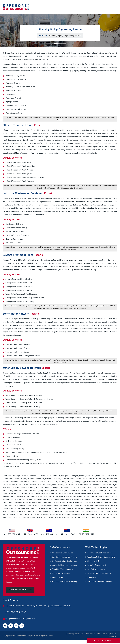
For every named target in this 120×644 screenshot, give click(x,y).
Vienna (39, 514)
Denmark (110, 479)
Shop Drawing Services (61, 573)
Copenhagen (40, 479)
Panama (5, 503)
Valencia (12, 514)
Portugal (51, 503)
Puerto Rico (79, 503)
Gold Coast (88, 485)
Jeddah (106, 488)
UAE (61, 511)
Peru (20, 503)
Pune (86, 503)
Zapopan (106, 514)
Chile (88, 476)
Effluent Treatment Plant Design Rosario (18, 186)
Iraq (80, 488)
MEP (99, 634)
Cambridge (16, 476)
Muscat (114, 497)
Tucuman (39, 511)
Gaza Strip (41, 485)
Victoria (33, 514)
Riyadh (16, 505)
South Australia (47, 508)
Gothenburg (97, 485)
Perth (16, 503)
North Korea (87, 517)
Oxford (103, 499)
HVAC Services (57, 577)
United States (98, 511)
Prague (58, 503)
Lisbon (30, 494)
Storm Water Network (21, 314)
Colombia (31, 479)
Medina (27, 497)
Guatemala (15, 488)
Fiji (116, 482)
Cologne (23, 479)
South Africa (35, 508)
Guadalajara (113, 485)
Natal (16, 499)
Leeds (5, 494)
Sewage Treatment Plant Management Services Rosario (66, 309)
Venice (27, 514)
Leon (16, 494)
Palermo (109, 499)
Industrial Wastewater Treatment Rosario (20, 247)
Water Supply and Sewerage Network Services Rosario (25, 411)
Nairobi (5, 499)
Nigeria (62, 499)
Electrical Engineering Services (64, 561)
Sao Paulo (90, 505)
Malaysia (90, 494)
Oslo (98, 499)
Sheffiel (5, 508)
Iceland (14, 517)
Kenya (42, 491)
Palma (115, 499)
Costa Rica (57, 479)
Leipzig (11, 494)
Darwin (98, 479)
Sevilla (107, 505)
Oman (93, 499)
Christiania (100, 476)
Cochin (17, 479)
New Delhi (65, 517)
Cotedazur (65, 479)
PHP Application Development (100, 582)
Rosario (34, 505)
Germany (61, 485)
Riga (115, 503)
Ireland (85, 488)
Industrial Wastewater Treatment (28, 193)
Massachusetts (42, 517)
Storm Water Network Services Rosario (19, 360)
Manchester (104, 494)
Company (69, 634)
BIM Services (90, 634)
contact (49, 463)
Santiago (66, 505)
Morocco (87, 497)
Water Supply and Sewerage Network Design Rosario (69, 414)
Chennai (82, 476)
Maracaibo (113, 494)
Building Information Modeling (64, 582)
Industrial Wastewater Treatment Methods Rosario (53, 247)
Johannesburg (8, 491)
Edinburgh (77, 482)
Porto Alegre (42, 503)
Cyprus (84, 479)
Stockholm (62, 508)
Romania (22, 505)
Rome (29, 505)
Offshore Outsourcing (14, 418)
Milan (61, 497)
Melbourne (35, 497)
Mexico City (53, 497)
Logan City (53, 494)
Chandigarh (74, 476)
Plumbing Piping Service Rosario (17, 117)
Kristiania (61, 491)
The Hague (11, 511)
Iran (76, 488)
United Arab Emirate (71, 511)
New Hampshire (76, 517)
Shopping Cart (93, 561)
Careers (113, 634)
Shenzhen (13, 508)
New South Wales (35, 499)
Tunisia (45, 511)
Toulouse (31, 511)
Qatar (91, 503)
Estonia (105, 482)
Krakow (54, 491)
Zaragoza (114, 514)
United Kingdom (86, 511)
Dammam (91, 479)
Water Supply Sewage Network (27, 368)
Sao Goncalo (75, 505)
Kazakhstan (34, 491)
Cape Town (41, 476)
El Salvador (91, 482)
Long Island (22, 517)
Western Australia (78, 514)
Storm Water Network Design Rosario (75, 360)
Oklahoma (105, 517)
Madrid (77, 494)
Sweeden (70, 508)
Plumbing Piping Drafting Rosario (41, 117)
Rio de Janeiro (8, 505)
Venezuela (20, 514)
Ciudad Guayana (111, 476)
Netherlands (23, 499)
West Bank (66, 514)
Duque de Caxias (44, 482)
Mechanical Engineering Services (65, 565)
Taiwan (94, 508)
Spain (55, 508)
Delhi (104, 479)
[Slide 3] (64, 43)
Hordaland (48, 488)
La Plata (85, 491)
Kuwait (79, 491)
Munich (101, 497)
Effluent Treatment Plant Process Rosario (47, 186)
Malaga (83, 494)
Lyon (66, 494)
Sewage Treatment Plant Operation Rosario (50, 306)
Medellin (20, 497)
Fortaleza (20, 485)
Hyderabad (65, 488)
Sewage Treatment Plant (23, 255)
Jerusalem (113, 488)
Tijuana (18, 511)
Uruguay (107, 511)
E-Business (92, 577)
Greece (105, 485)
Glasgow (74, 485)
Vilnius (52, 514)
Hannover (40, 488)
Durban (55, 482)
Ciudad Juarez (8, 479)
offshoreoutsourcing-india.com (27, 636)
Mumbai (94, 497)
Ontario (113, 517)
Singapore (21, 508)
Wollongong (90, 514)
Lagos (91, 491)
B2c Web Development (97, 569)
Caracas (49, 476)
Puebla (71, 503)
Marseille (6, 497)
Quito (106, 503)
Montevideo (78, 497)
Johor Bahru (19, 491)
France (26, 485)
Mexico (51, 517)
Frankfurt (33, 485)
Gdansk (49, 485)
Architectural (79, 634)
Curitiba (78, 479)
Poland (34, 503)
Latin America (99, 491)
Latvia (107, 491)
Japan (100, 488)
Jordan (27, 491)
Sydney (87, 508)
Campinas (24, 476)
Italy (95, 488)
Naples (11, 499)
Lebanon (114, 491)
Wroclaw (99, 514)
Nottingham (97, 517)
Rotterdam (42, 505)
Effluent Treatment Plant (23, 125)
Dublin (26, 482)
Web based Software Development (101, 557)
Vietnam (46, 514)
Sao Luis (83, 505)
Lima (25, 494)
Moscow (58, 517)
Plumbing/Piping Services (62, 569)
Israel (90, 488)
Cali (9, 476)
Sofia (28, 508)
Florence (12, 485)
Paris (11, 503)
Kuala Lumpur (70, 491)
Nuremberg (86, 499)
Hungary (56, 488)
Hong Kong (7, 517)
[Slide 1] (56, 43)
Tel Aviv (108, 508)
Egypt (84, 482)
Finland (5, 485)
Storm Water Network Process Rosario (48, 360)
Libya (21, 494)
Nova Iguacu (76, 499)
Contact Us (112, 637)
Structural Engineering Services (65, 557)
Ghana (67, 485)
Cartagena (65, 476)
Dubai (21, 482)
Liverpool (45, 494)
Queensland (99, 503)
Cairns (5, 476)
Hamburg (32, 488)
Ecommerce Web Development (100, 553)
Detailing (105, 634)
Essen (99, 482)
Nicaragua (55, 499)
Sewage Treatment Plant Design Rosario (20, 306)
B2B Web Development (97, 565)
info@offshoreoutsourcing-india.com (20, 619)
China (93, 476)
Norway (68, 499)
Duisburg (33, 482)
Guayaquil (24, 488)
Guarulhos (6, 488)
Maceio (71, 494)
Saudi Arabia (99, 505)
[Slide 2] (60, 43)
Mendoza (44, 497)
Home (43, 36)
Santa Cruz (58, 505)
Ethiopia (112, 482)
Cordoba (48, 479)
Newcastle (47, 499)
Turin (51, 511)
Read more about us (20, 590)
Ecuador (69, 482)
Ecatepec (62, 482)
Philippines (27, 503)
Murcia (108, 497)
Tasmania (101, 508)
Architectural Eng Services (62, 553)
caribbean (57, 476)
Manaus (96, 494)
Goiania (80, 485)
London (61, 494)
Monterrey (68, 497)
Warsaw (58, 514)
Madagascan (31, 517)
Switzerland (79, 508)
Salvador (50, 505)
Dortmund (14, 482)
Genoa (55, 485)
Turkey (56, 511)
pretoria (65, 503)
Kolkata (48, 491)
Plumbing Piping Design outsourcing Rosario (83, 117)
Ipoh (71, 488)
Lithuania (37, 494)
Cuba (72, 479)
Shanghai (114, 505)
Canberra (32, 476)
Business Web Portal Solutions (100, 573)
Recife (111, 503)
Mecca (13, 497)
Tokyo (24, 511)
